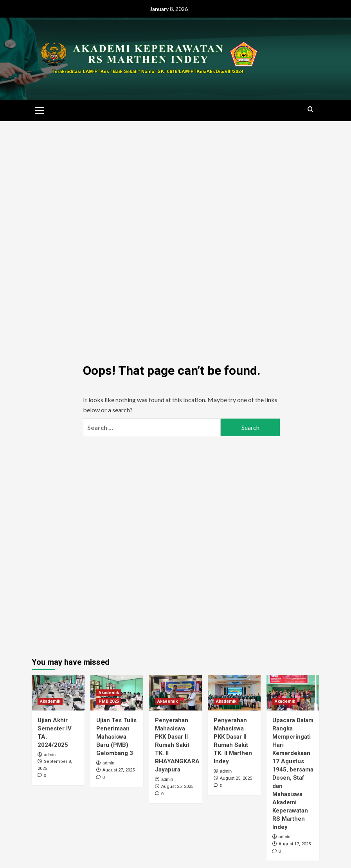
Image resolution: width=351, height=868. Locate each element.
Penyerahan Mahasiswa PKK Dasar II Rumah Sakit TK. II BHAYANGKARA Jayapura (177, 745)
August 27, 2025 (119, 770)
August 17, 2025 (295, 844)
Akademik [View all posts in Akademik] (50, 701)
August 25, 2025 (177, 787)
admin (50, 755)
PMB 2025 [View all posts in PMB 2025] (109, 701)
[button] (40, 109)
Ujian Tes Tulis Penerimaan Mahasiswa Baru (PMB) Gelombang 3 (116, 737)
